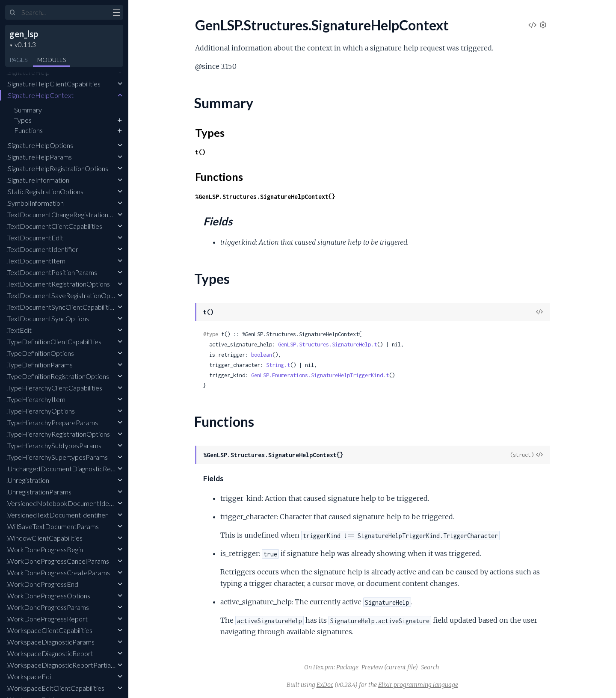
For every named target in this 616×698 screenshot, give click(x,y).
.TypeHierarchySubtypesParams (54, 445)
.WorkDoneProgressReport (47, 619)
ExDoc (325, 685)
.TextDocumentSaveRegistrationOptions (65, 295)
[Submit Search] (13, 13)
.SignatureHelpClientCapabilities (53, 84)
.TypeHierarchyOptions (41, 411)
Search (430, 667)
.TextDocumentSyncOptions (48, 318)
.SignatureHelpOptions (40, 145)
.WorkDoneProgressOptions (48, 596)
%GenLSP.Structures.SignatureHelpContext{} (265, 197)
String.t (278, 365)
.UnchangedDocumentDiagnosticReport (65, 469)
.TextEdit (19, 330)
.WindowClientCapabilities (44, 538)
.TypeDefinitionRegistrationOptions (58, 376)
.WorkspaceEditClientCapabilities (55, 688)
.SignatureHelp (28, 72)
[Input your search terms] (64, 12)
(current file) (401, 667)
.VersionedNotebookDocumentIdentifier (66, 503)
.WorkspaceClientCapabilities (49, 630)
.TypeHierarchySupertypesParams (57, 457)
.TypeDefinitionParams (40, 365)
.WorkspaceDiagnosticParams (50, 642)
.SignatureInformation (38, 180)
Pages (18, 60)
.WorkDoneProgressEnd (42, 584)
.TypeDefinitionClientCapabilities (54, 342)
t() (200, 152)
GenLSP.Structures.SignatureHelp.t (327, 345)
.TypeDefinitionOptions (40, 353)
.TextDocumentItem (36, 261)
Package (347, 667)
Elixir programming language (418, 685)
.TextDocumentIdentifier (42, 249)
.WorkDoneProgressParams (48, 607)
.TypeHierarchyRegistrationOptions (58, 434)
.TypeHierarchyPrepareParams (52, 422)
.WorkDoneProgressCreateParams (58, 572)
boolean (262, 355)
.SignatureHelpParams (39, 157)
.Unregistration (28, 480)
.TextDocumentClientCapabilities (54, 226)
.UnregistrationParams (39, 492)
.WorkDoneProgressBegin (45, 549)
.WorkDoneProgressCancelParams (58, 561)
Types (23, 120)
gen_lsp (24, 34)
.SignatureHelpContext (40, 95)
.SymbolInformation (35, 203)
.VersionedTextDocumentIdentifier (57, 515)
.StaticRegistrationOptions (45, 191)
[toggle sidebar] (116, 14)
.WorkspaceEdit (30, 676)
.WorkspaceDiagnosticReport (50, 653)
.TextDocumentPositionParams (52, 272)
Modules (52, 60)
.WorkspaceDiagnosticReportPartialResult (68, 665)
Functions (28, 130)
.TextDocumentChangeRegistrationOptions (69, 214)
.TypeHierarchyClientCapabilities (54, 388)
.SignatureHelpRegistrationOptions (57, 168)
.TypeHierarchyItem (36, 399)
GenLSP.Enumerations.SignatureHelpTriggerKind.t (320, 375)
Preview (372, 667)
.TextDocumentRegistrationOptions (58, 284)
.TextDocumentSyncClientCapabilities (61, 307)
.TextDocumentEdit (35, 238)
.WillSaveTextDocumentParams (53, 526)
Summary (28, 110)
